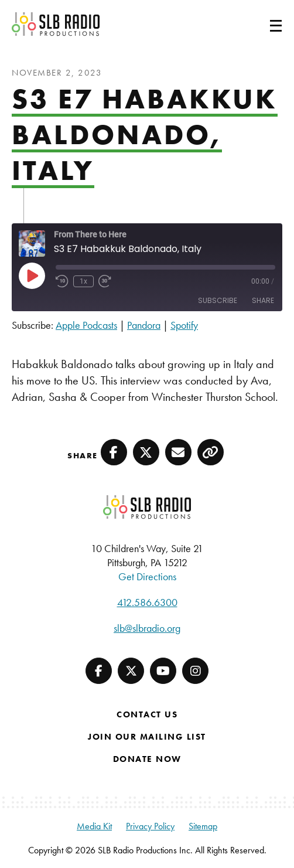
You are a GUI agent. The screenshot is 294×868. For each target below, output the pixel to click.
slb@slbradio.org (147, 628)
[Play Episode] (32, 275)
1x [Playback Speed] (83, 281)
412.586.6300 (147, 602)
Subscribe (218, 300)
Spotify (184, 325)
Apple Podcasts (86, 325)
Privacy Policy (150, 826)
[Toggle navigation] (262, 24)
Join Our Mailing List (147, 737)
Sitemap (203, 826)
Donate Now (147, 759)
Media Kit (94, 826)
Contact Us (147, 714)
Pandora (144, 325)
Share (263, 300)
